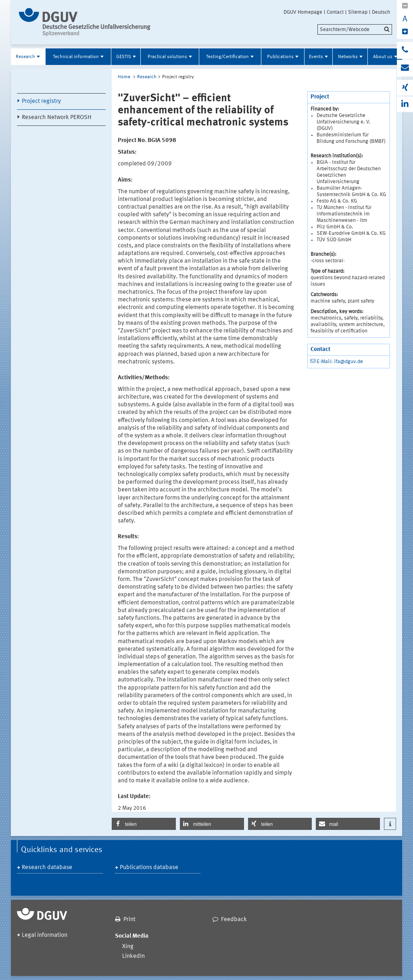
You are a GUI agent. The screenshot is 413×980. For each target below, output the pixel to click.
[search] (355, 29)
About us (383, 57)
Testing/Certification (227, 57)
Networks (348, 57)
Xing (128, 947)
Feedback (234, 920)
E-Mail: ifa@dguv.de (340, 362)
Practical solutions (167, 57)
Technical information (76, 57)
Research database (47, 868)
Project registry (41, 101)
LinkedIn (133, 956)
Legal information (45, 935)
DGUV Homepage (303, 12)
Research (25, 57)
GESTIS (124, 57)
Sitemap (358, 12)
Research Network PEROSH (57, 118)
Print (129, 920)
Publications (280, 57)
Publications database (149, 868)
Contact (335, 12)
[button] (144, 824)
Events (316, 57)
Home (124, 77)
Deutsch (381, 12)
